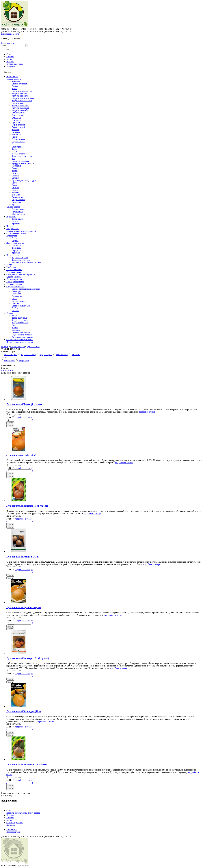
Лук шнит (16, 122)
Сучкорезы (17, 296)
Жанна (15, 327)
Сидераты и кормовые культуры (21, 274)
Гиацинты (16, 245)
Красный (16, 224)
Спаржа (15, 188)
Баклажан (16, 134)
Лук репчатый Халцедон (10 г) (24, 711)
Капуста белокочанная (22, 91)
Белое (14, 238)
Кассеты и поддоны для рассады (27, 262)
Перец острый (18, 127)
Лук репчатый (18, 113)
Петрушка (16, 173)
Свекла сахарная (14, 277)
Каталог (10, 57)
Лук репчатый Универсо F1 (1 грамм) (28, 658)
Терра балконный (20, 323)
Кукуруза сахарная (20, 161)
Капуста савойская (20, 108)
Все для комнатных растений (20, 342)
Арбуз (15, 183)
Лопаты (15, 303)
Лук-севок (11, 216)
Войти (16, 34)
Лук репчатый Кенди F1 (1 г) (23, 557)
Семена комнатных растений (19, 340)
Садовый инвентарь (15, 286)
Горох (14, 151)
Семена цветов (13, 207)
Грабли (15, 308)
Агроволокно (12, 236)
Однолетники (18, 209)
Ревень (15, 190)
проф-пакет (24, 360)
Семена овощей (14, 79)
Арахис (15, 204)
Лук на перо (17, 115)
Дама (14, 325)
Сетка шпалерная (14, 284)
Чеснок (10, 226)
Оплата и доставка (15, 64)
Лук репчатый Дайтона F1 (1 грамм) (27, 506)
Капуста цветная (19, 93)
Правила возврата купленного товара (23, 813)
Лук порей (16, 118)
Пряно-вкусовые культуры (24, 180)
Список (4, 368)
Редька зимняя (18, 139)
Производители (13, 832)
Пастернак (17, 166)
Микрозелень (13, 229)
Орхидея (16, 330)
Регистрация (7, 34)
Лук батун (16, 120)
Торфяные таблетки (21, 260)
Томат (14, 89)
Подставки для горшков (23, 337)
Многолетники (18, 214)
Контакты (11, 66)
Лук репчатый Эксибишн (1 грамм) (27, 765)
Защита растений (14, 270)
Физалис (16, 195)
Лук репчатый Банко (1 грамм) (24, 404)
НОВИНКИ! (12, 76)
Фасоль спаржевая (20, 154)
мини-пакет (10, 360)
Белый (15, 221)
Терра (14, 315)
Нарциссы (16, 250)
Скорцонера (17, 197)
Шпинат (16, 178)
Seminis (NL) (62, 355)
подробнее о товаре (147, 412)
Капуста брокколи (20, 96)
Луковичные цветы (15, 243)
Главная (5, 347)
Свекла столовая (19, 84)
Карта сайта (12, 829)
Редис (14, 137)
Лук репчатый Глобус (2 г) (21, 455)
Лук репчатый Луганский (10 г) (24, 607)
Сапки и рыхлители (21, 306)
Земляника (17, 192)
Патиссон (16, 132)
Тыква (15, 149)
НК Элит (76, 355)
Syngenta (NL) (46, 355)
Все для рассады (14, 255)
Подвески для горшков (22, 335)
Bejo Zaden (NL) (28, 355)
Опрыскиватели (19, 301)
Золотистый (17, 219)
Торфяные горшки (20, 257)
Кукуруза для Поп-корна (23, 163)
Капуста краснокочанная (23, 98)
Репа (14, 144)
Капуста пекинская (20, 105)
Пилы (14, 299)
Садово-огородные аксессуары (26, 289)
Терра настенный (20, 318)
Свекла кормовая (14, 279)
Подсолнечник (18, 200)
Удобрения (11, 267)
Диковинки (17, 202)
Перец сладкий (19, 125)
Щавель (15, 175)
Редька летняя (18, 142)
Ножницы (16, 294)
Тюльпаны (17, 248)
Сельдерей (17, 146)
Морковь (16, 81)
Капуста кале (18, 103)
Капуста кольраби (20, 110)
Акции (9, 59)
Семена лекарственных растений (21, 231)
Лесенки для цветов (21, 332)
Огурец (15, 86)
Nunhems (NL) (11, 355)
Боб (13, 159)
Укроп (15, 171)
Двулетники (17, 212)
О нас (9, 54)
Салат (14, 168)
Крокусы (16, 253)
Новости (10, 61)
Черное (15, 241)
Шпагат (15, 311)
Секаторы (16, 291)
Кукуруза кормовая (15, 282)
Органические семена (16, 233)
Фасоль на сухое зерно (22, 156)
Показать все (7, 370)
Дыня (14, 185)
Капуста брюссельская (22, 101)
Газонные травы (14, 272)
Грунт (9, 265)
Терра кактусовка (20, 320)
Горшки (10, 313)
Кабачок (16, 130)
